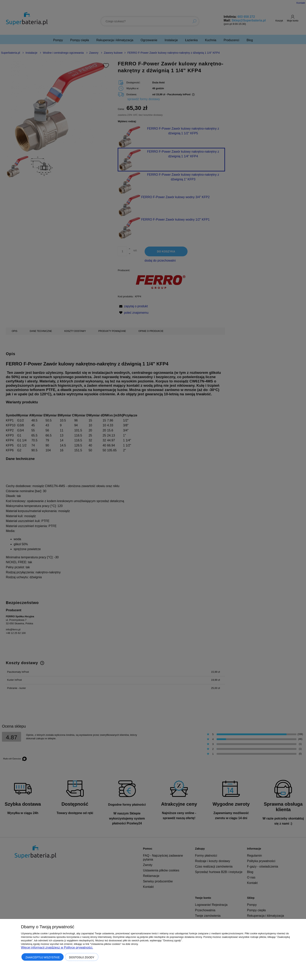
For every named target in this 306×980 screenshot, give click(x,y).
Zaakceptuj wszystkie (43, 957)
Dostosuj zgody (82, 957)
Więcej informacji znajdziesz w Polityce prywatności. (57, 947)
